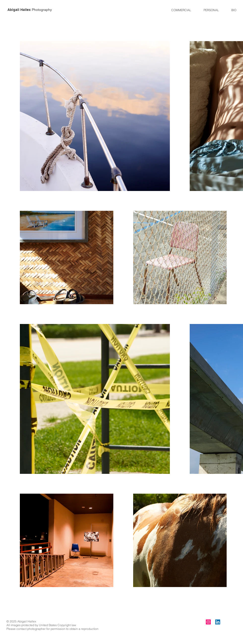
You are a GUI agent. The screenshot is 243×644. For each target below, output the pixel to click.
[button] (181, 10)
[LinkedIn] (218, 622)
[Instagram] (208, 622)
